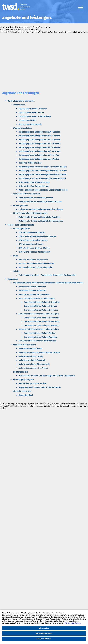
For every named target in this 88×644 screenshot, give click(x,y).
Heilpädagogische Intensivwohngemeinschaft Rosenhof (42, 178)
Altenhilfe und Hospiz (22, 391)
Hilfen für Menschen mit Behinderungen (30, 213)
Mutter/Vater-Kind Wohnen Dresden (34, 182)
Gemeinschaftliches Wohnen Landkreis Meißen (39, 329)
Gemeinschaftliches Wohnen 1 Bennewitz (42, 318)
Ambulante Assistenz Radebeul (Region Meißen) (39, 353)
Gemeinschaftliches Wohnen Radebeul (41, 337)
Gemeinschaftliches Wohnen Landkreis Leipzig (39, 314)
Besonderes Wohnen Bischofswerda (34, 295)
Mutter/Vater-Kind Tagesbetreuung (34, 186)
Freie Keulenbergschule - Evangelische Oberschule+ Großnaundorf (47, 275)
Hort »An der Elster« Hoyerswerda (33, 260)
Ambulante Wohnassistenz (24, 345)
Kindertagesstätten (21, 229)
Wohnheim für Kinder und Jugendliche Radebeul (39, 217)
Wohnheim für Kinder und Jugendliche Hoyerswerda (41, 221)
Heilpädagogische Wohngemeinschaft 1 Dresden (39, 132)
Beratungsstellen (20, 206)
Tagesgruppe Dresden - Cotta (31, 113)
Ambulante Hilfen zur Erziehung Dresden (36, 198)
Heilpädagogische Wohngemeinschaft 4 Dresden (40, 144)
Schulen (17, 271)
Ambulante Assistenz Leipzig (31, 356)
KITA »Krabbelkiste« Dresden (31, 244)
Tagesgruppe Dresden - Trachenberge (35, 116)
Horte (16, 256)
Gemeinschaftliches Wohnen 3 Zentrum (41, 310)
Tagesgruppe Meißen (28, 120)
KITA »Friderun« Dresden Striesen (33, 240)
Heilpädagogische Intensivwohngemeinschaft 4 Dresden (43, 175)
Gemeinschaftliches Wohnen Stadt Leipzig (37, 298)
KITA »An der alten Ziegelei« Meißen (34, 248)
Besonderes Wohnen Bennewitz (32, 287)
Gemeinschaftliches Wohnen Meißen (40, 333)
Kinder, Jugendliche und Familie (21, 101)
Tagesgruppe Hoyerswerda (30, 124)
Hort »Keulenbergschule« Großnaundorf (36, 267)
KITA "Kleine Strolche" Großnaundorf (34, 252)
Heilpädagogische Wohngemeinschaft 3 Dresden (39, 140)
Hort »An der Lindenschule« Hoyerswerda (37, 263)
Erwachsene (13, 279)
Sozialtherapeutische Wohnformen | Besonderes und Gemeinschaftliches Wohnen (48, 283)
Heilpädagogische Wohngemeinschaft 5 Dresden (39, 147)
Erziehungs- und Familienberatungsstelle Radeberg (41, 209)
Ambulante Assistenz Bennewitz (32, 360)
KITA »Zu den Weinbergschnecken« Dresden (37, 236)
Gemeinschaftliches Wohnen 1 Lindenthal (42, 302)
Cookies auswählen (44, 639)
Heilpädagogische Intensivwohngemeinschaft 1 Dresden (43, 167)
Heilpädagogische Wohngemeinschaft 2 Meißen (39, 159)
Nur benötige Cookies (44, 633)
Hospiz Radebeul (26, 395)
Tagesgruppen (19, 105)
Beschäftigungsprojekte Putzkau (32, 383)
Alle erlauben (44, 628)
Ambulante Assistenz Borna (30, 349)
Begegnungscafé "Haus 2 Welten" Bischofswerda (40, 387)
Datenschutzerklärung (72, 623)
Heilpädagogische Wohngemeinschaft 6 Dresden (40, 151)
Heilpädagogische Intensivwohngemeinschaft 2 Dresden (43, 171)
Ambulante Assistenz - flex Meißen (33, 368)
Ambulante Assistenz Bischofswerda (34, 364)
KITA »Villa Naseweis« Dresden (32, 233)
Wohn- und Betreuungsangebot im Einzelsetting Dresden (43, 190)
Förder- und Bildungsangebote (21, 225)
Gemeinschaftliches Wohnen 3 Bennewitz (42, 325)
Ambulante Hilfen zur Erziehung (27, 194)
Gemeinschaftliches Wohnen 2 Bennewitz (42, 322)
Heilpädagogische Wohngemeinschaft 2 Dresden (39, 136)
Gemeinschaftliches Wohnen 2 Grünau (40, 306)
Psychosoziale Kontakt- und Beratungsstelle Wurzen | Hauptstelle (47, 376)
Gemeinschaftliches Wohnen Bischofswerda (37, 341)
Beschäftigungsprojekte (23, 380)
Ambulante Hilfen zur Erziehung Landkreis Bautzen (40, 202)
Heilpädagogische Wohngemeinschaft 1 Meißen (39, 155)
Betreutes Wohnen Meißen (30, 163)
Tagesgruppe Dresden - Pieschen (33, 109)
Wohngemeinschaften (22, 128)
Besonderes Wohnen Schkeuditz (32, 291)
